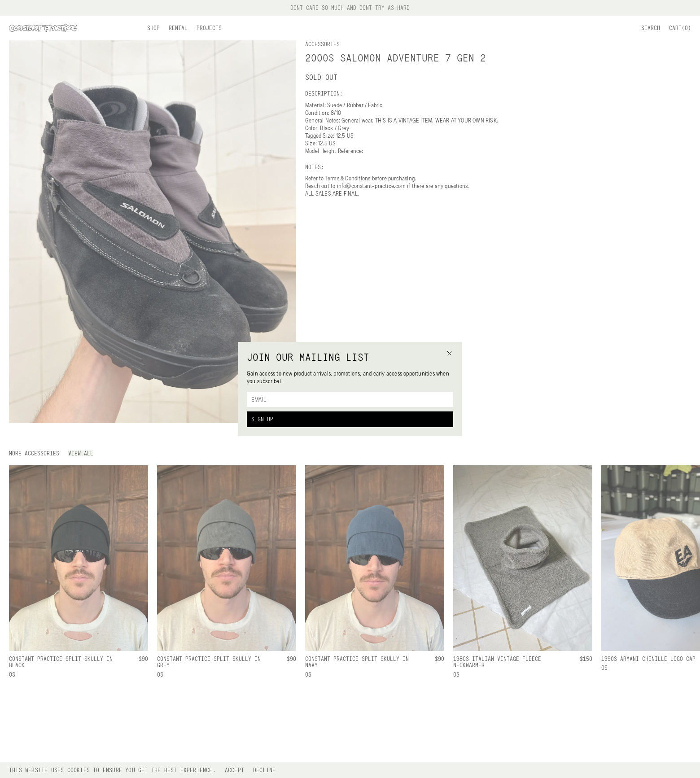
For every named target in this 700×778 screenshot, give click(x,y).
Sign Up (262, 419)
